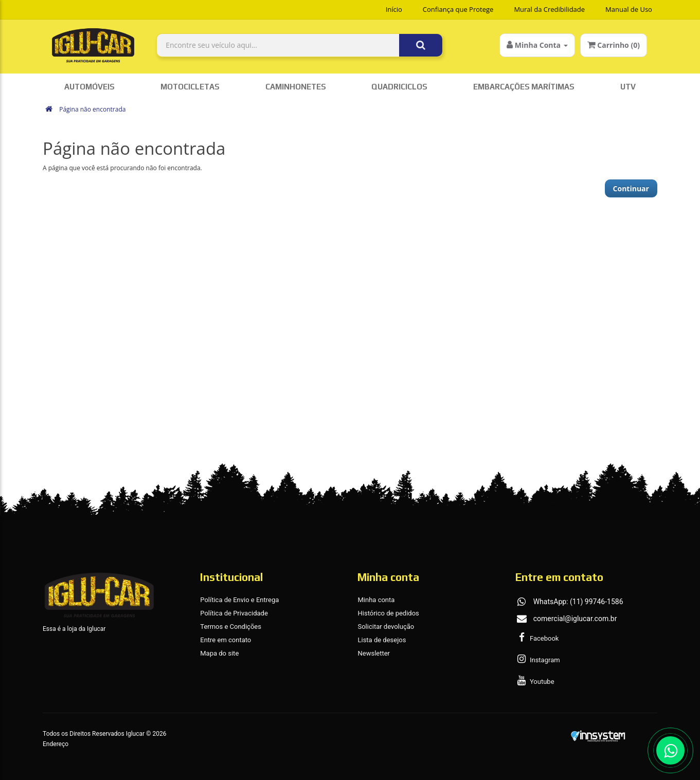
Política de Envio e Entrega (239, 600)
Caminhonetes (296, 87)
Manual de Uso (629, 9)
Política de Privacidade (234, 613)
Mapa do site (219, 653)
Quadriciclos (399, 87)
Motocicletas (190, 87)
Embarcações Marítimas (524, 87)
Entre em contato (226, 640)
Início (394, 9)
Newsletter (374, 653)
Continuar (631, 188)
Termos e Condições (231, 627)
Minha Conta (537, 45)
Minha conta (376, 600)
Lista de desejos (382, 640)
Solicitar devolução (386, 627)
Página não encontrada (92, 109)
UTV (628, 87)
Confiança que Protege (458, 9)
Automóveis (89, 87)
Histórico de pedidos (388, 613)
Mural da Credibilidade (549, 9)
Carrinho (614, 45)
